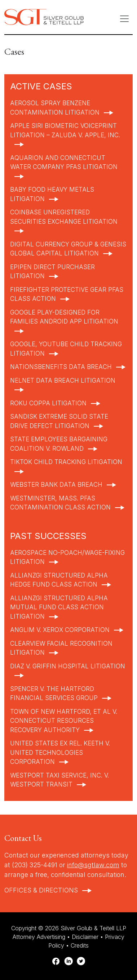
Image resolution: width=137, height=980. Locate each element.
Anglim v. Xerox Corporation (60, 630)
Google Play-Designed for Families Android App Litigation (64, 317)
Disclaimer (85, 937)
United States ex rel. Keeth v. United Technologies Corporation (60, 752)
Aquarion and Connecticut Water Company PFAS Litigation (64, 162)
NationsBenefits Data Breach (61, 367)
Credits (80, 945)
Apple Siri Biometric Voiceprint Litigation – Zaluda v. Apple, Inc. (65, 130)
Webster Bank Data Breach (56, 485)
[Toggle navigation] (124, 19)
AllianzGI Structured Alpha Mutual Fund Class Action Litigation (59, 607)
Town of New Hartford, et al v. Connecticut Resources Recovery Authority (64, 721)
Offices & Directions (41, 890)
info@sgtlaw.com (93, 865)
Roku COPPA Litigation (48, 403)
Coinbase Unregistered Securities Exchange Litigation (64, 217)
